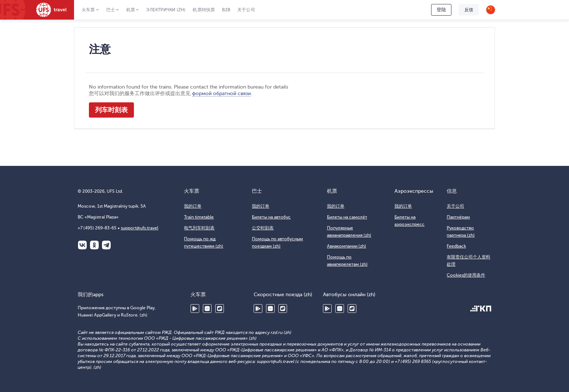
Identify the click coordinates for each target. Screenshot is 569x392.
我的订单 (193, 206)
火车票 (88, 10)
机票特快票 (204, 10)
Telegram (106, 245)
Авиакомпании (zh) (347, 246)
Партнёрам (458, 217)
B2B (226, 10)
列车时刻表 (111, 110)
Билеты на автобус (271, 217)
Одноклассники (94, 245)
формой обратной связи (221, 93)
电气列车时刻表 (199, 228)
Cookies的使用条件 (466, 275)
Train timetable (199, 217)
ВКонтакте (82, 245)
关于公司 (246, 10)
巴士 (111, 10)
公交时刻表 (263, 228)
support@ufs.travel (140, 228)
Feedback (456, 246)
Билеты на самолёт (347, 217)
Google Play (195, 309)
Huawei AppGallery (207, 309)
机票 (131, 10)
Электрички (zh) (166, 10)
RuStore (220, 309)
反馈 (469, 10)
